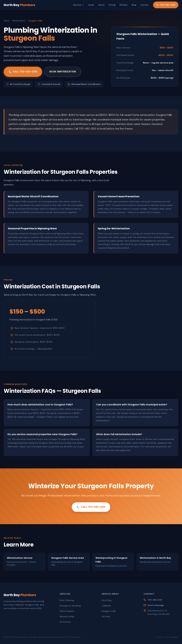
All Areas (106, 617)
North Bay (19, 5)
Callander (106, 606)
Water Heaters (67, 611)
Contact (145, 5)
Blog (134, 5)
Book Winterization (63, 72)
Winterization (19, 21)
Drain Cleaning (67, 600)
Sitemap (175, 637)
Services (78, 5)
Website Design (54, 637)
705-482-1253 (166, 5)
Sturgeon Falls (109, 611)
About (101, 5)
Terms (167, 637)
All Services (65, 622)
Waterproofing (67, 617)
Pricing (112, 5)
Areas (91, 5)
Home (6, 21)
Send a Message (156, 605)
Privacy (159, 637)
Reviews (124, 5)
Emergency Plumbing (70, 606)
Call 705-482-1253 (23, 72)
